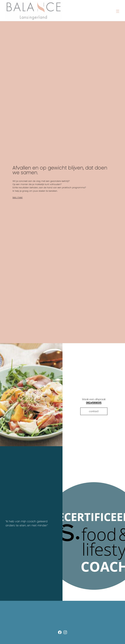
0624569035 (94, 403)
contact (94, 411)
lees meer (18, 197)
